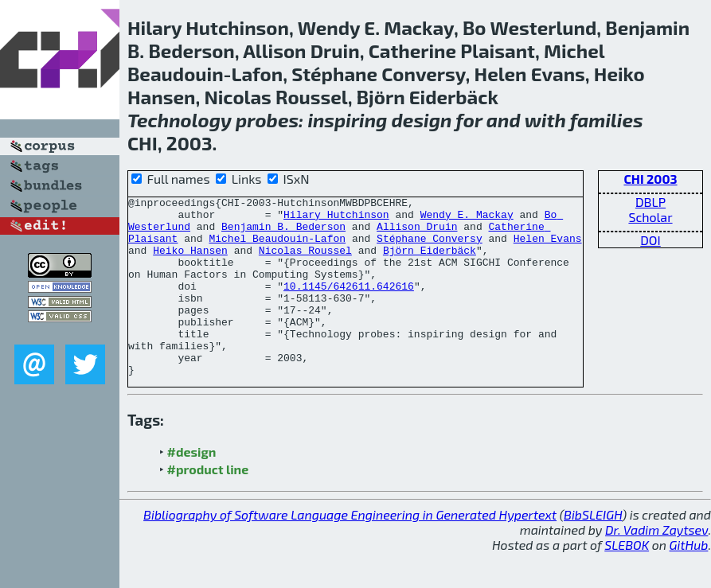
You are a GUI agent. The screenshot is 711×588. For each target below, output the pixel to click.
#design (192, 487)
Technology (180, 120)
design (422, 120)
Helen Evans (548, 247)
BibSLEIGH (593, 550)
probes (267, 120)
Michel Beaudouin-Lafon (277, 247)
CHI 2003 (650, 179)
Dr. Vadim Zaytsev (656, 565)
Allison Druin (417, 233)
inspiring (347, 120)
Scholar (650, 217)
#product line (208, 505)
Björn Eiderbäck (430, 262)
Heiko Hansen (190, 262)
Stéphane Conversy (430, 247)
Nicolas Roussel (305, 262)
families (607, 120)
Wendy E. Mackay (467, 219)
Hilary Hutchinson (336, 219)
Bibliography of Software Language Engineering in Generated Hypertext (350, 550)
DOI (650, 240)
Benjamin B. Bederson (283, 233)
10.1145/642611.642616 (349, 305)
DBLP (650, 202)
